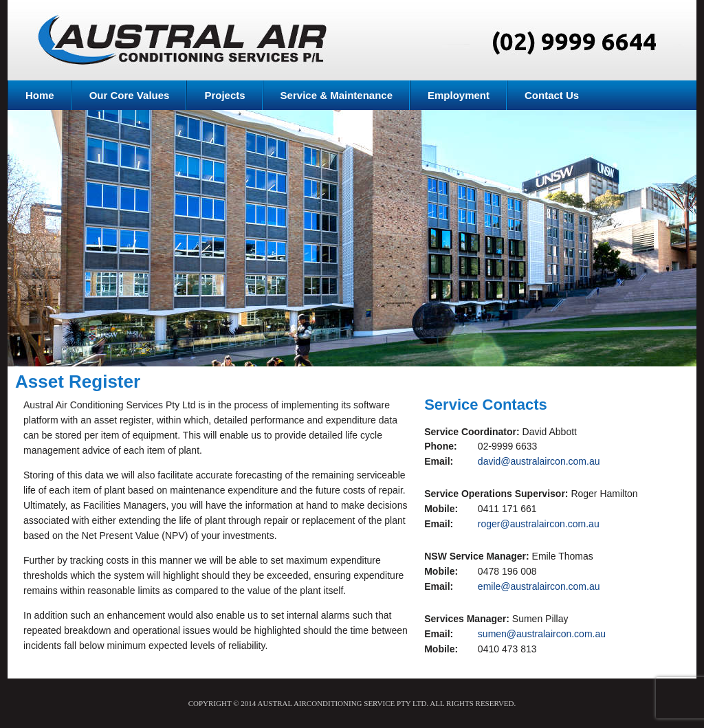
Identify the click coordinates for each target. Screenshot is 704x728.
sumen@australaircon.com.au (542, 634)
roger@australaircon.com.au (539, 524)
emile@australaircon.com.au (539, 586)
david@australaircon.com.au (539, 461)
